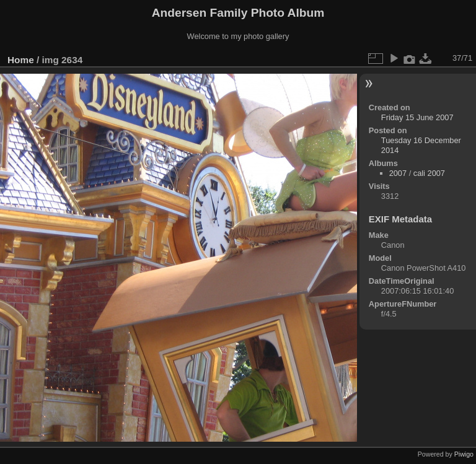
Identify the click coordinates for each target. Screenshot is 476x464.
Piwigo (464, 454)
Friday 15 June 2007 (417, 117)
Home (21, 60)
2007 (398, 173)
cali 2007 (429, 173)
